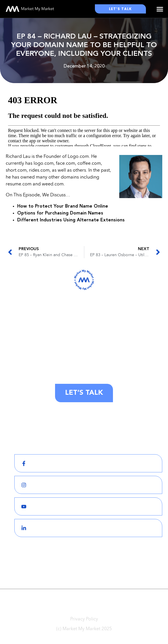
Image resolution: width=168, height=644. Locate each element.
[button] (160, 9)
